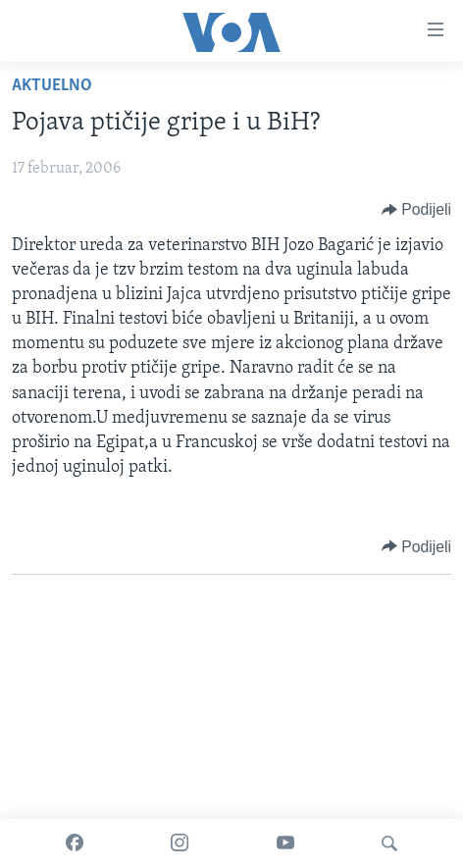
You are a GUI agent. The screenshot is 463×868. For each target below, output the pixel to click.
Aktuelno (52, 86)
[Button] (416, 210)
